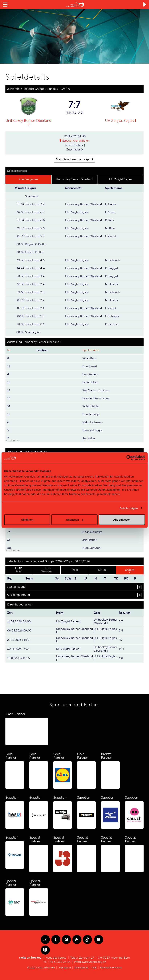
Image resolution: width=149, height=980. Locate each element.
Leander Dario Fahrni (96, 398)
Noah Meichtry (92, 532)
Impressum (63, 967)
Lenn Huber (90, 382)
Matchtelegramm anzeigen (74, 159)
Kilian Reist (89, 358)
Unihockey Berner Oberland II (28, 122)
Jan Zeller (89, 438)
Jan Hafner (89, 540)
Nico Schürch (91, 548)
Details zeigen (129, 508)
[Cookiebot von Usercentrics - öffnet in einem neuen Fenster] (129, 458)
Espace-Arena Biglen (76, 141)
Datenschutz (80, 967)
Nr (9, 350)
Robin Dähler (91, 406)
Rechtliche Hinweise (112, 967)
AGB (94, 967)
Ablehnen (27, 520)
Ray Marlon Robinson (96, 390)
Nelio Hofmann (92, 422)
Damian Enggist (93, 430)
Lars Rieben (90, 374)
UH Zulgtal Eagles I (121, 121)
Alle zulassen (122, 520)
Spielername (91, 350)
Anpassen (75, 520)
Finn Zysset (90, 366)
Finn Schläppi (91, 414)
